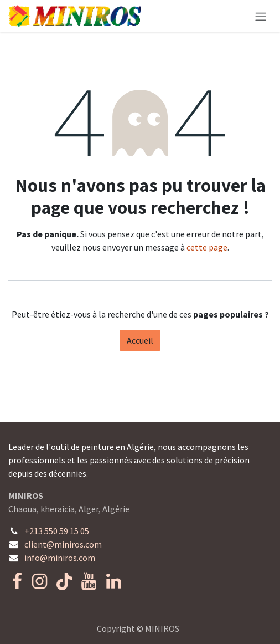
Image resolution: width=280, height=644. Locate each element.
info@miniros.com (60, 558)
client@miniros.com (63, 544)
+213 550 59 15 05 (57, 531)
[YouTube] (89, 581)
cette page (207, 247)
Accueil (140, 340)
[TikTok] (64, 581)
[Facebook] (17, 581)
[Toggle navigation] (261, 16)
